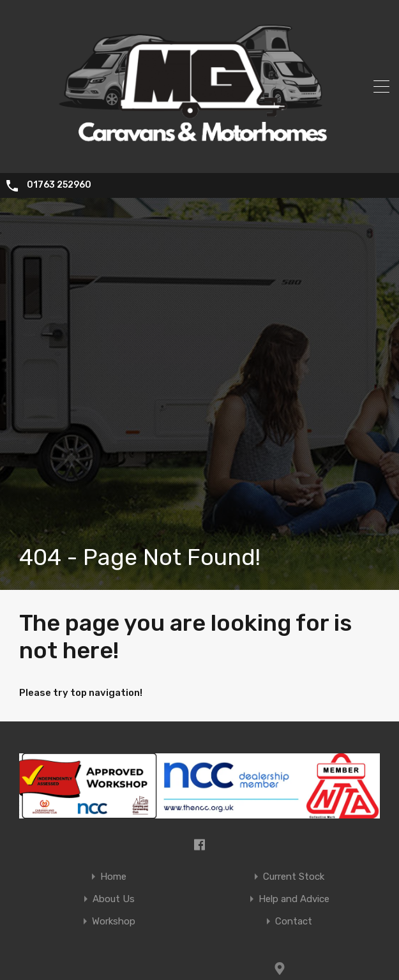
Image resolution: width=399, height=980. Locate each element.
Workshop (114, 922)
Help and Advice (294, 899)
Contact (294, 922)
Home (113, 877)
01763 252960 (59, 185)
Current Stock (294, 877)
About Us (114, 899)
